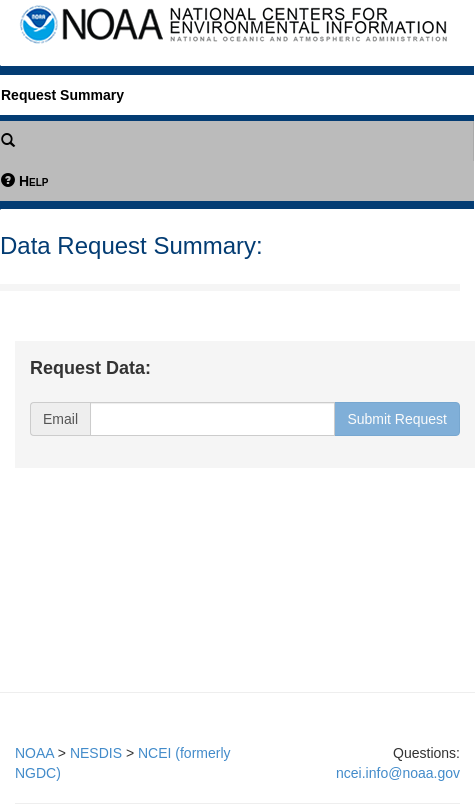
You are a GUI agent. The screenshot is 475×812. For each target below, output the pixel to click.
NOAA (34, 753)
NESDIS (96, 753)
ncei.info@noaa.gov (398, 773)
